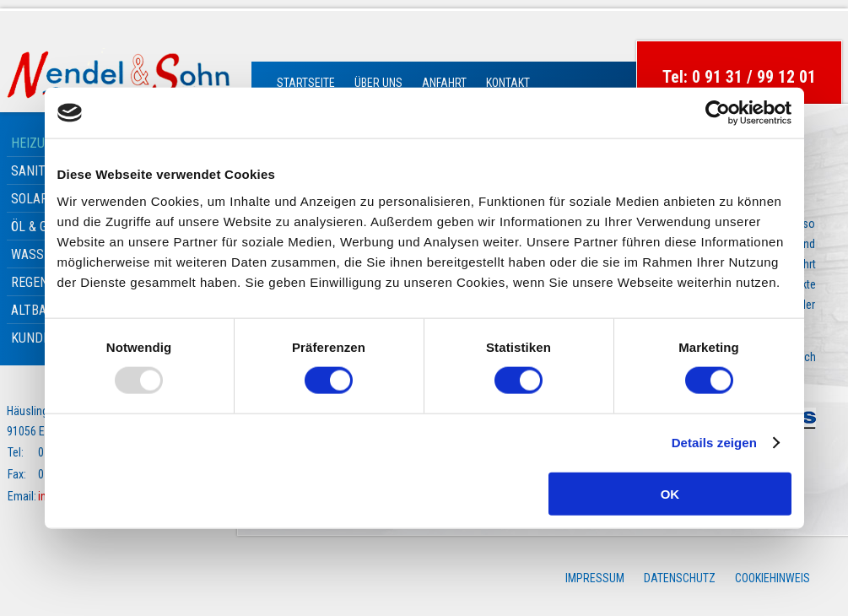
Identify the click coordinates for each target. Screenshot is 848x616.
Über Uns (378, 83)
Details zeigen (714, 443)
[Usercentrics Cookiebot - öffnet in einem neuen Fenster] (718, 113)
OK (670, 493)
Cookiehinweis (772, 578)
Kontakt (508, 83)
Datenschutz (680, 578)
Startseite (306, 83)
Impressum (595, 578)
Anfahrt (444, 83)
